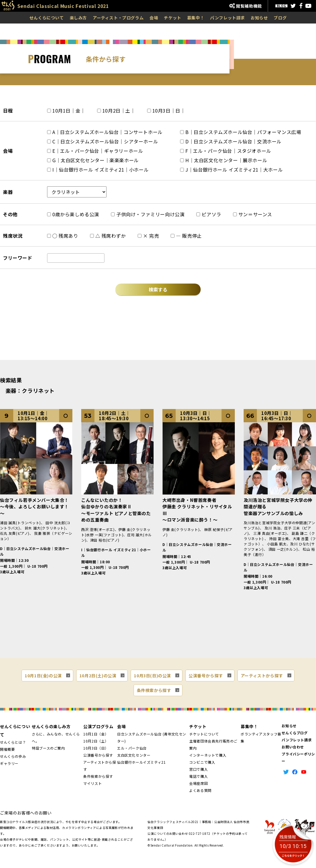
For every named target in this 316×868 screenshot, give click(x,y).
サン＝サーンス (253, 214)
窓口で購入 (198, 769)
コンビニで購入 (202, 762)
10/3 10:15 (293, 846)
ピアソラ (209, 214)
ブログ (280, 18)
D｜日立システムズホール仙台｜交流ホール (231, 141)
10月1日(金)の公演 (43, 676)
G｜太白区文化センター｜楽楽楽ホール (93, 160)
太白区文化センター (134, 755)
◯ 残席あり (63, 236)
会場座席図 (198, 783)
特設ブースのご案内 (48, 748)
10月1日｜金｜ (66, 110)
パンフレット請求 (227, 18)
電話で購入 (198, 776)
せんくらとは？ (13, 742)
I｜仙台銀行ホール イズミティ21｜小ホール (98, 170)
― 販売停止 (186, 236)
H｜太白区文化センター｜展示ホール (224, 160)
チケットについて (204, 734)
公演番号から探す (206, 676)
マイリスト (93, 783)
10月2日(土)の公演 (98, 676)
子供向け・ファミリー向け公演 (148, 214)
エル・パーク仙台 (132, 748)
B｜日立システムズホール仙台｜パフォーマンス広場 (241, 132)
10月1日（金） (96, 734)
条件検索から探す (154, 690)
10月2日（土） (96, 741)
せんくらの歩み (13, 756)
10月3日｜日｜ (166, 110)
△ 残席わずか (108, 236)
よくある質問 (200, 790)
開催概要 (7, 749)
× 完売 (148, 236)
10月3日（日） (96, 748)
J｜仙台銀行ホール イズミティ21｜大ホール (231, 170)
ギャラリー (9, 763)
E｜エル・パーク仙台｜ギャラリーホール (95, 151)
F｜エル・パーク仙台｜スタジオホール (226, 151)
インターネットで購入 (208, 755)
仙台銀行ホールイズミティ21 (141, 762)
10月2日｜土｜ (116, 110)
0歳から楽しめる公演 (73, 214)
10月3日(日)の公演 (152, 676)
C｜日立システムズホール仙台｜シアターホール (103, 141)
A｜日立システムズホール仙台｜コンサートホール (105, 132)
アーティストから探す (262, 676)
